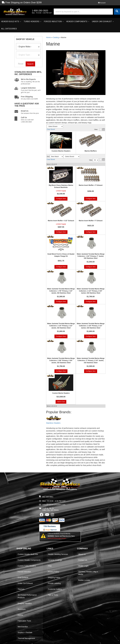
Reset (21, 64)
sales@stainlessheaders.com (54, 505)
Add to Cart (61, 402)
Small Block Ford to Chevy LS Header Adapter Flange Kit (61, 255)
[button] (87, 12)
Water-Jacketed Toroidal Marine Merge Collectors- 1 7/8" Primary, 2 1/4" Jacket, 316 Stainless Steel (61, 291)
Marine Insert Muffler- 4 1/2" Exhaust (61, 221)
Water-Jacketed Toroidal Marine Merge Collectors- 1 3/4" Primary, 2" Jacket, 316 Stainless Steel (91, 256)
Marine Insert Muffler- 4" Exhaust (91, 185)
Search (30, 64)
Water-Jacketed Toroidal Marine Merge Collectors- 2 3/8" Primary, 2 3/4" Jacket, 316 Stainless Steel (61, 361)
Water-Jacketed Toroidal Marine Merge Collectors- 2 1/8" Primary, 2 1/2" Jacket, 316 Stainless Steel (91, 326)
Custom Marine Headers (61, 151)
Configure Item (61, 199)
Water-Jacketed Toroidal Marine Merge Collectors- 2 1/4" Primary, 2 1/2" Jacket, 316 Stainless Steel (61, 326)
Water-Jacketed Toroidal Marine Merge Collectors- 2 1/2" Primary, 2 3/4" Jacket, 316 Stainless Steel (91, 291)
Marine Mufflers (91, 151)
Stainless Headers (53, 423)
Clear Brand (51, 129)
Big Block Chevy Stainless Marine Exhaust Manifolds (61, 186)
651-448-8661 (48, 497)
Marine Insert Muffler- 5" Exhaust (91, 221)
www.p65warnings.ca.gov (57, 538)
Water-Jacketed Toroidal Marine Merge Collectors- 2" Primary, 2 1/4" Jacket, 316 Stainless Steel (91, 361)
